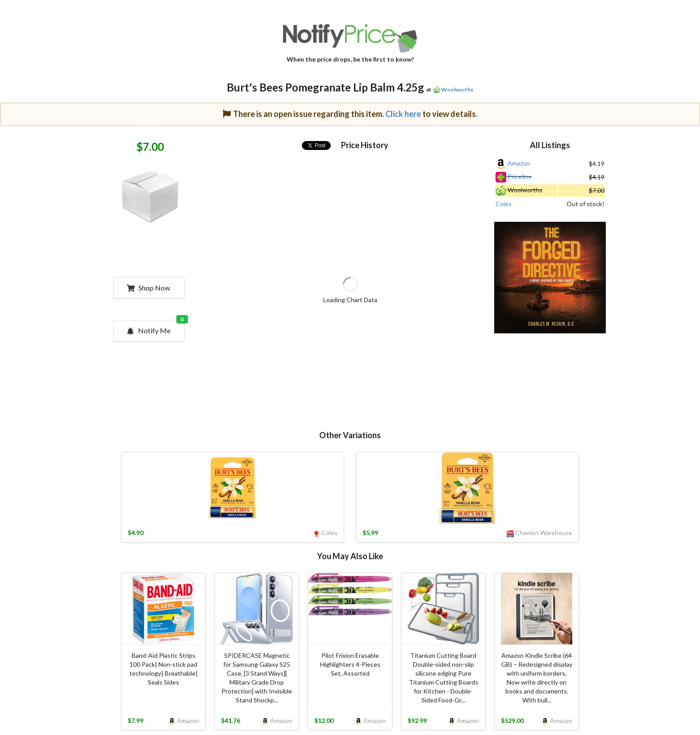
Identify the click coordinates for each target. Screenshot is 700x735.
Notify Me (155, 328)
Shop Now (148, 288)
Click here (403, 114)
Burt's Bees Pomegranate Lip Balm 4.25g (325, 87)
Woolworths (457, 89)
